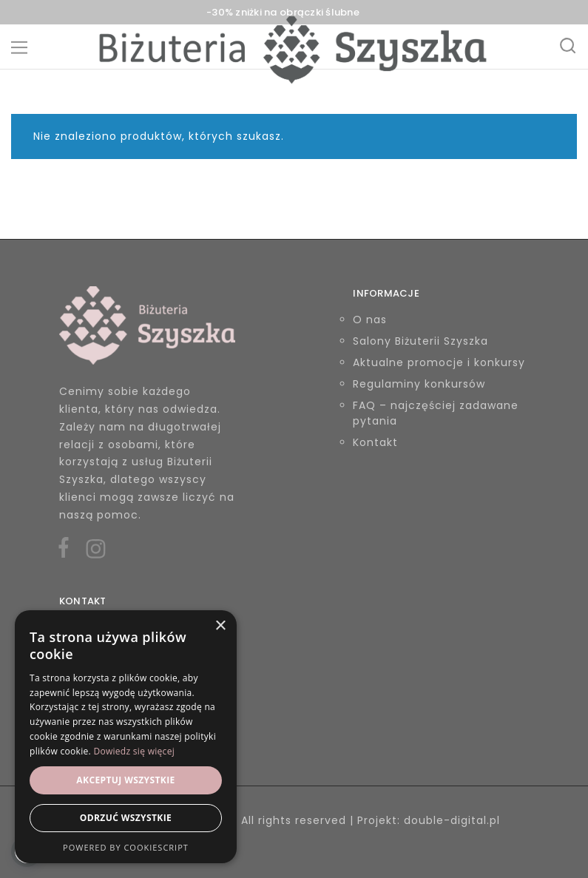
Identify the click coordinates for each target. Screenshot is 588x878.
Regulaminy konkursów (419, 384)
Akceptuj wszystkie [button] (125, 780)
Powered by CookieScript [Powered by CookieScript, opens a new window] (126, 847)
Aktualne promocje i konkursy (439, 362)
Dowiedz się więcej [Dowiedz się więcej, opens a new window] (134, 751)
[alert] (126, 737)
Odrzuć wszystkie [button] (126, 818)
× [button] (220, 626)
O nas (370, 320)
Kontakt (375, 442)
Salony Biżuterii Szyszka (420, 341)
